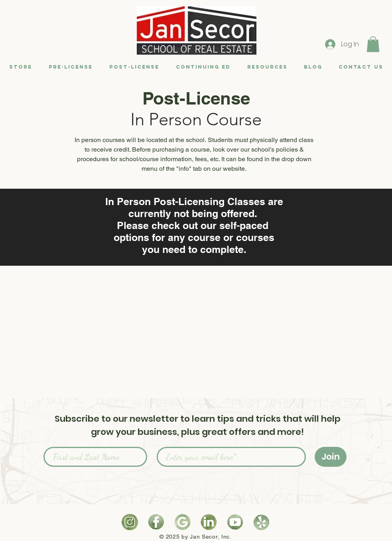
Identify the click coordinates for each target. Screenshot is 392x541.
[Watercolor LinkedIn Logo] (209, 522)
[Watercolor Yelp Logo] (261, 522)
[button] (373, 44)
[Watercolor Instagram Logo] (130, 522)
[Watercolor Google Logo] (182, 522)
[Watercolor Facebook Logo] (156, 522)
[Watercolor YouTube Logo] (235, 522)
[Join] (331, 457)
